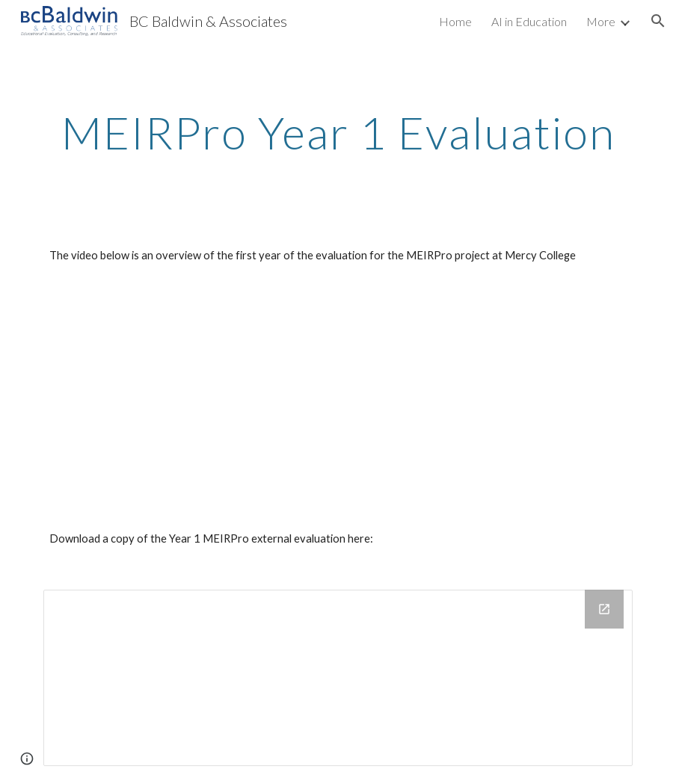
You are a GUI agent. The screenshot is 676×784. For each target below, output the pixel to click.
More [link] (601, 21)
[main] (338, 132)
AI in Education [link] (529, 21)
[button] (658, 21)
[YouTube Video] (212, 397)
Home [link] (455, 21)
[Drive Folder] (338, 678)
